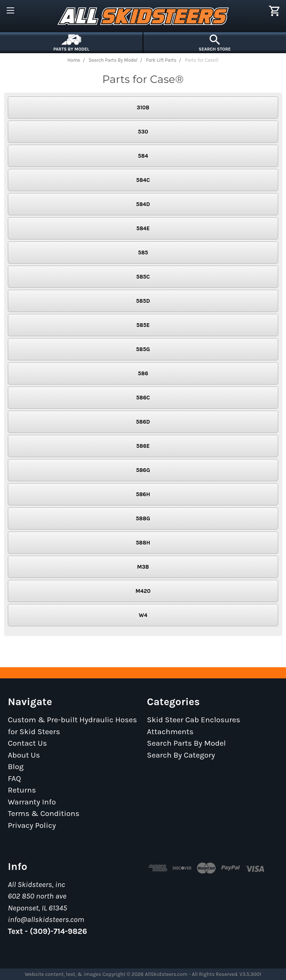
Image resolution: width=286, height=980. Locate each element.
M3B (143, 567)
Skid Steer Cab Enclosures (194, 720)
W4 (143, 615)
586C (143, 398)
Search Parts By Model (187, 743)
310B (143, 107)
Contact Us (27, 743)
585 (143, 253)
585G (143, 349)
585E (143, 325)
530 (143, 132)
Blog (16, 767)
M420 (143, 591)
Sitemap (23, 837)
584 (143, 156)
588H (143, 543)
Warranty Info (32, 802)
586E (143, 446)
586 (143, 373)
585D (143, 301)
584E (143, 228)
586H (143, 494)
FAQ (15, 778)
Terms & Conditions (44, 813)
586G (143, 470)
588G (143, 518)
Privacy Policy (32, 825)
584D (143, 204)
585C (143, 277)
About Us (24, 755)
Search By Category (181, 755)
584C (143, 180)
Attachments (170, 732)
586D (143, 422)
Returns (22, 790)
